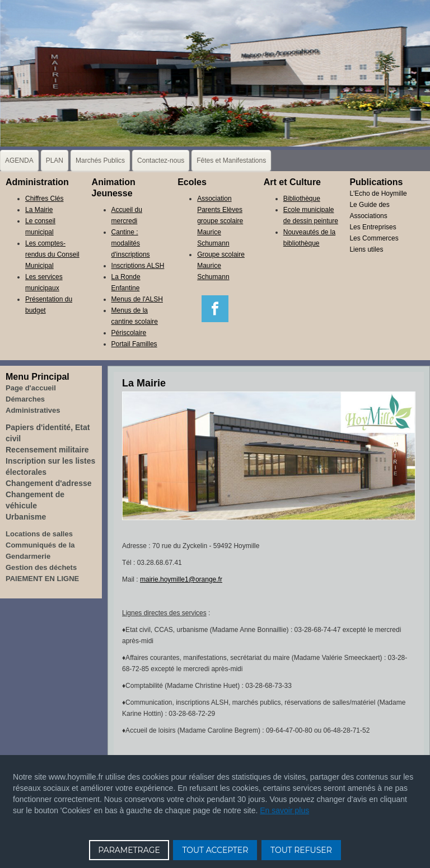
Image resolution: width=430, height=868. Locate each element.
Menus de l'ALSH (137, 299)
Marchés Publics (100, 161)
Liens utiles (366, 249)
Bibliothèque (302, 199)
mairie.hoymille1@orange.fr (181, 579)
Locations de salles (39, 534)
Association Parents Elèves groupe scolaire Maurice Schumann (220, 221)
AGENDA (19, 161)
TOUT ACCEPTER (215, 850)
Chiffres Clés (44, 199)
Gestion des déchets (41, 567)
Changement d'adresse (49, 483)
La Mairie (39, 210)
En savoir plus (284, 810)
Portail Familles (134, 344)
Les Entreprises (373, 227)
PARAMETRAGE (129, 850)
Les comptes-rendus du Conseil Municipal (52, 254)
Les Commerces (374, 238)
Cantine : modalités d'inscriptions (131, 243)
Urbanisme (26, 517)
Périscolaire (129, 333)
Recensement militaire (47, 450)
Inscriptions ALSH (138, 266)
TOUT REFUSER (301, 850)
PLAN (55, 161)
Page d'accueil (31, 388)
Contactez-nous (161, 161)
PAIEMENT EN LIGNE (42, 579)
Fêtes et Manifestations (231, 161)
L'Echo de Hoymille (378, 194)
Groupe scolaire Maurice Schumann (221, 266)
